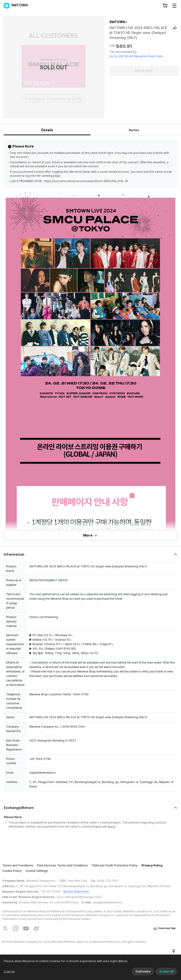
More (90, 535)
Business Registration (76, 892)
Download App (164, 928)
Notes (134, 130)
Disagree (9, 972)
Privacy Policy (152, 865)
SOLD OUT (144, 71)
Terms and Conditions (18, 865)
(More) (122, 961)
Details (47, 130)
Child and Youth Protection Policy (115, 865)
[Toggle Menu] (174, 6)
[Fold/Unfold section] (90, 554)
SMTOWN (117, 22)
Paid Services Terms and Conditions (62, 865)
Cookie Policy (12, 871)
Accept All (166, 972)
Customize (143, 972)
